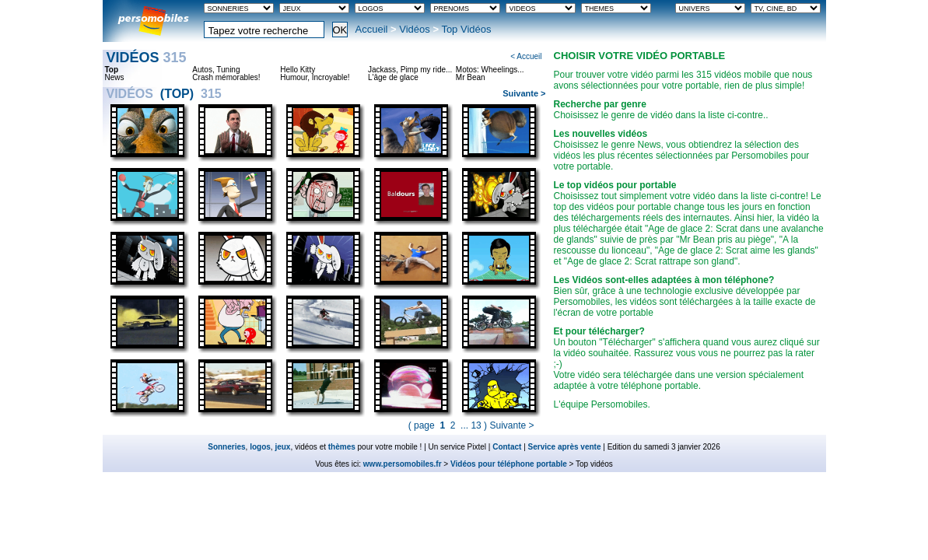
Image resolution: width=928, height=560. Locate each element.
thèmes (342, 447)
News (115, 78)
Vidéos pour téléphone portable (509, 464)
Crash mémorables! (226, 78)
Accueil (372, 29)
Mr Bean (471, 78)
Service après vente (565, 447)
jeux (282, 447)
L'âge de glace (393, 78)
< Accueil (526, 56)
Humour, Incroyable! (315, 78)
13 (476, 425)
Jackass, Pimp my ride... (410, 70)
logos (260, 447)
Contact (507, 447)
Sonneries (226, 447)
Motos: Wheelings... (490, 70)
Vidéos (415, 29)
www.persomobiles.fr (403, 464)
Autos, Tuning (216, 70)
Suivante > (524, 93)
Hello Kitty (298, 70)
